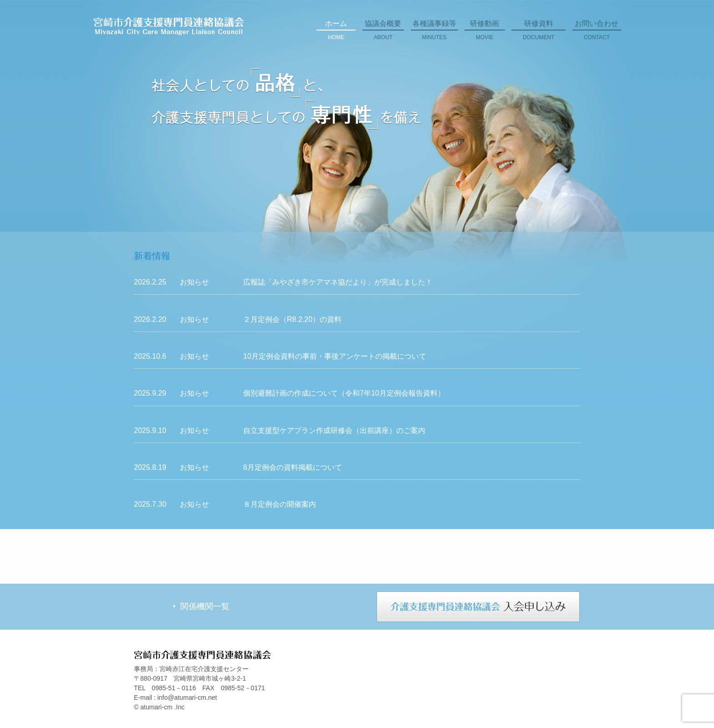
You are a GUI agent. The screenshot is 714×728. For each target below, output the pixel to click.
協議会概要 (383, 33)
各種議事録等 (434, 33)
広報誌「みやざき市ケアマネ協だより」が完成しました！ (338, 282)
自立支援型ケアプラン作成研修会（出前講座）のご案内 (334, 430)
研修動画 (485, 33)
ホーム (336, 33)
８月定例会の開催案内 (280, 504)
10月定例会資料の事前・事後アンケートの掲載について (335, 356)
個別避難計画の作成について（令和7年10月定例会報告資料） (344, 393)
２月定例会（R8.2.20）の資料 (292, 319)
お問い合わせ (597, 33)
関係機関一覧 (205, 606)
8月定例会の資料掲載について (293, 467)
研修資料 (538, 33)
